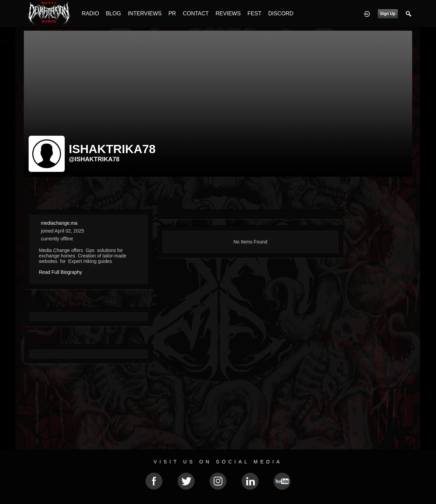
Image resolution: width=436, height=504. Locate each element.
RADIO (90, 13)
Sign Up (388, 14)
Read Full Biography (60, 272)
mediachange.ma (59, 223)
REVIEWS (228, 13)
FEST (255, 13)
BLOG (113, 13)
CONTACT (196, 13)
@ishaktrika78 (94, 159)
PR (172, 13)
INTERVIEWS (145, 13)
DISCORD (281, 13)
